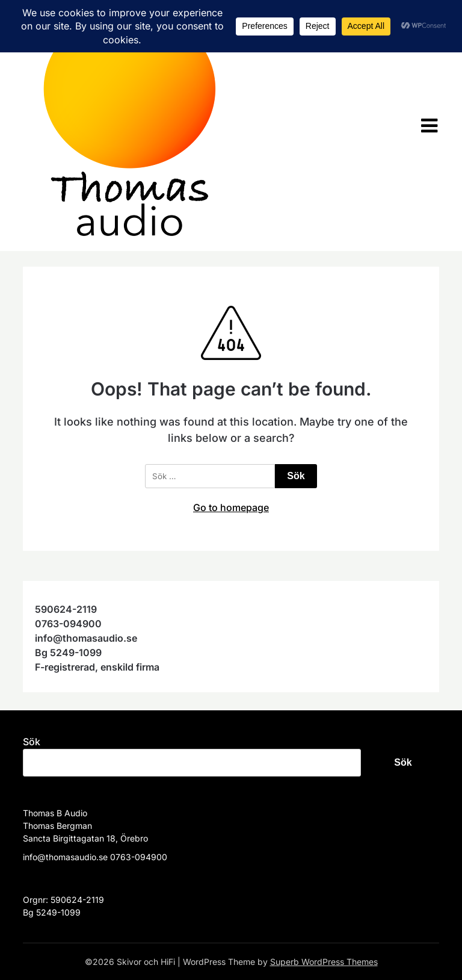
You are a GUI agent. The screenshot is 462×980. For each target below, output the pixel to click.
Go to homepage (231, 507)
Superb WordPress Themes (324, 962)
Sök (32, 742)
